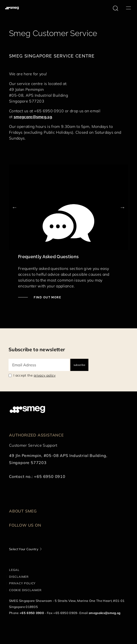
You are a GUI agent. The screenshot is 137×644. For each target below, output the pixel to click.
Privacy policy (22, 583)
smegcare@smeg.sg (33, 117)
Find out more (47, 297)
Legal (14, 570)
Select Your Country (24, 549)
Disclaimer (19, 577)
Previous (15, 207)
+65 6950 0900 (32, 613)
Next (122, 207)
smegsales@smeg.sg (105, 613)
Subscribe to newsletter (37, 349)
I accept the (35, 375)
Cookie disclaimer (25, 590)
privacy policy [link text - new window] (45, 375)
